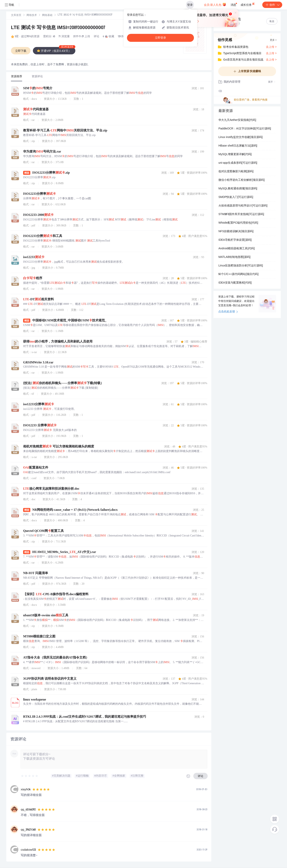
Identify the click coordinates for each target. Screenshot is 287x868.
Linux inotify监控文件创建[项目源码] (241, 137)
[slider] (30, 776)
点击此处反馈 (228, 312)
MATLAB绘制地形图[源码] (234, 257)
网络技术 (32, 15)
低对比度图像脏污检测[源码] (236, 172)
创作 (272, 5)
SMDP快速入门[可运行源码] (236, 197)
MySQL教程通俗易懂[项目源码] (238, 189)
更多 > (273, 40)
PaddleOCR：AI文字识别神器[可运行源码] (245, 129)
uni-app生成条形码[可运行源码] (238, 163)
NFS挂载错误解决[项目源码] (236, 232)
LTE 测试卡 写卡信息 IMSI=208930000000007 (58, 28)
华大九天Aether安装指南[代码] (237, 120)
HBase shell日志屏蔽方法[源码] (238, 146)
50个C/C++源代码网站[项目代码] (238, 274)
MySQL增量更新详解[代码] (235, 155)
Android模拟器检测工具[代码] (237, 249)
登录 (190, 5)
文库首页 (16, 15)
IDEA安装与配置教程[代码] (235, 283)
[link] (16, 15)
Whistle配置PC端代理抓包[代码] (238, 223)
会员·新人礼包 (215, 4)
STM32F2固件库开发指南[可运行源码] (241, 214)
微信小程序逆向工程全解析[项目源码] (242, 180)
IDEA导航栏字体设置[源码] (235, 240)
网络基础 (47, 15)
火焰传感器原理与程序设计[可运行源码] (243, 206)
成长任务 (248, 4)
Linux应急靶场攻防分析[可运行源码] (241, 266)
